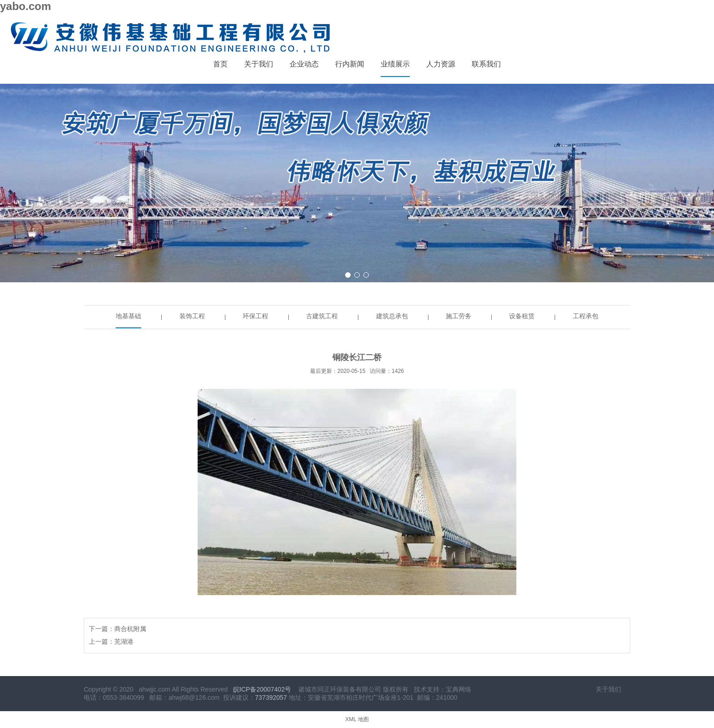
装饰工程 (192, 316)
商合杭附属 (130, 629)
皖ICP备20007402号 (262, 689)
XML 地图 (357, 719)
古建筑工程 (322, 316)
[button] (348, 275)
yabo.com (25, 6)
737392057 (271, 697)
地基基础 (128, 316)
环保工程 (255, 316)
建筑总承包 (392, 316)
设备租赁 (522, 316)
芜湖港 (124, 641)
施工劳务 (459, 316)
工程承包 (586, 316)
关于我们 (608, 689)
